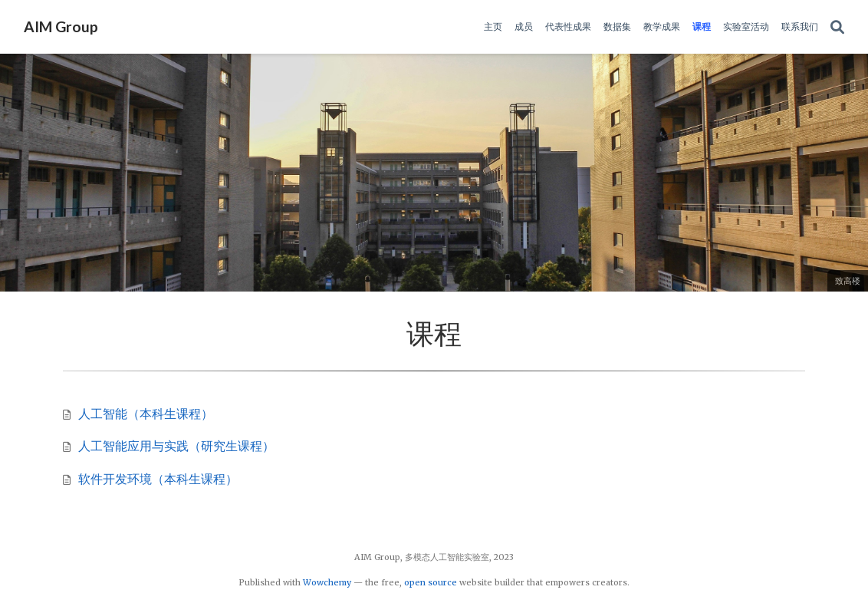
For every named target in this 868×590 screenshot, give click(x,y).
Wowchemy (327, 582)
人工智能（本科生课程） (146, 414)
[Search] (837, 27)
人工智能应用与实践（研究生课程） (176, 446)
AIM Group (61, 26)
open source (431, 582)
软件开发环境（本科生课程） (158, 479)
